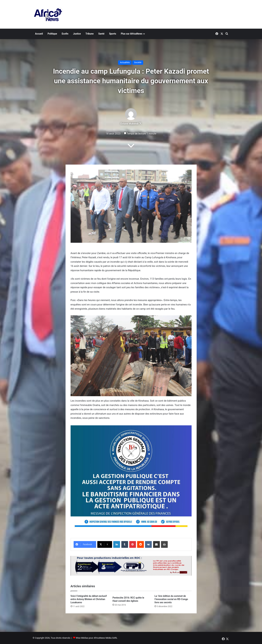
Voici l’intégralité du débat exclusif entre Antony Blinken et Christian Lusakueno (89, 599)
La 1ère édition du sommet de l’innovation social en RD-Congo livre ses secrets (171, 599)
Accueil (39, 34)
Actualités (125, 62)
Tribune (90, 34)
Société (138, 62)
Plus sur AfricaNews (132, 34)
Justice (77, 34)
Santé (101, 34)
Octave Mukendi (129, 124)
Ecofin (65, 34)
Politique (52, 34)
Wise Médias (82, 638)
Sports (113, 34)
